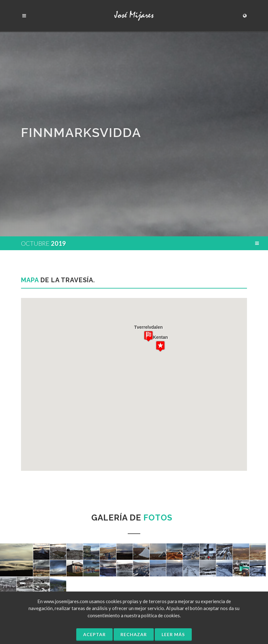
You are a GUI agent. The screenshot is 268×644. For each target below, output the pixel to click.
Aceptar (94, 634)
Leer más (173, 634)
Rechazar (134, 634)
